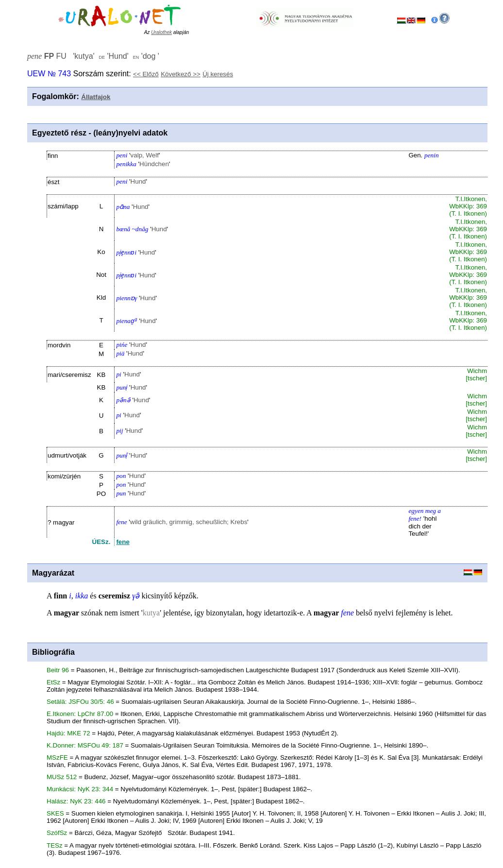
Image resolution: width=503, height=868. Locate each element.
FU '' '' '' (93, 56)
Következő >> (181, 74)
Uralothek (161, 32)
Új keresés (218, 74)
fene (123, 542)
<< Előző (146, 74)
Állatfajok (96, 97)
